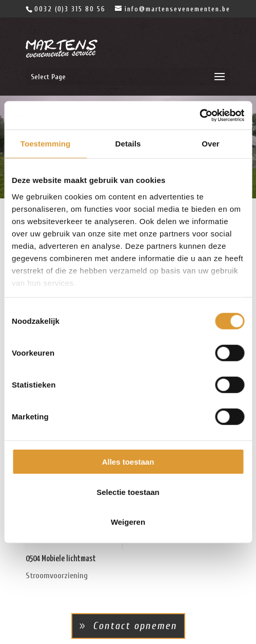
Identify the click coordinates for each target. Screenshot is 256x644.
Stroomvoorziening (57, 576)
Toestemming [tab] (46, 144)
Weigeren (128, 522)
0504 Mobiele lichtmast (61, 559)
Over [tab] (211, 144)
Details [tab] (128, 144)
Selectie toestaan (128, 492)
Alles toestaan (128, 462)
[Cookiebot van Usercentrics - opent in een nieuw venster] (199, 115)
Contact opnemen (135, 626)
